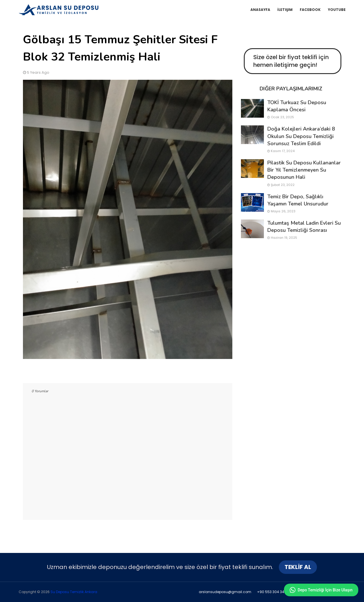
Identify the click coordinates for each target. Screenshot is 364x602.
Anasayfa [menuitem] (260, 10)
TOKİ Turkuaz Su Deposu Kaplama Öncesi (297, 106)
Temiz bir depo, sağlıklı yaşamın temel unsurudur (298, 200)
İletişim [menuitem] (285, 10)
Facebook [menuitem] (310, 10)
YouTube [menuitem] (337, 10)
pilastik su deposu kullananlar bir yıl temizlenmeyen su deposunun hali (304, 170)
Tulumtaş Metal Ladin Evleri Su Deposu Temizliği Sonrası (304, 227)
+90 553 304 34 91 (273, 592)
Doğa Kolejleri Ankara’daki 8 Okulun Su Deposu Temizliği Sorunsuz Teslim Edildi (301, 136)
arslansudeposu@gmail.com (225, 592)
